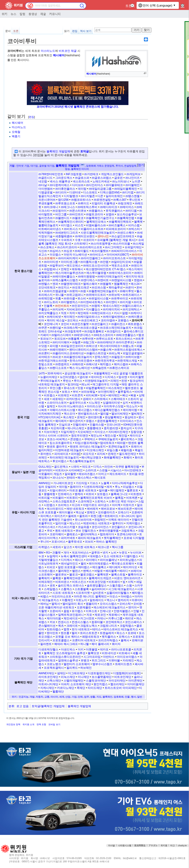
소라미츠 (91, 470)
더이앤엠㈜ (46, 189)
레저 (109, 487)
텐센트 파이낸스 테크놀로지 (88, 446)
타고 (173, 845)
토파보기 (46, 339)
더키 (81, 649)
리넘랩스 (129, 487)
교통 (47, 697)
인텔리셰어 (80, 425)
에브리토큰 (125, 509)
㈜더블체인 (133, 185)
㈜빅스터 (134, 229)
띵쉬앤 (123, 377)
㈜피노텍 (114, 353)
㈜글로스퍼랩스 (102, 178)
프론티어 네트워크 (84, 640)
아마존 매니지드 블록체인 (90, 596)
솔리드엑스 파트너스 (71, 585)
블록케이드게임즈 (100, 578)
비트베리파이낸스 (50, 229)
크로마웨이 (57, 534)
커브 (52, 622)
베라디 (124, 571)
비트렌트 (136, 494)
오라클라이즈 (106, 512)
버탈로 (99, 571)
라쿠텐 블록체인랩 (127, 467)
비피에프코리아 (116, 229)
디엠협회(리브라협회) (127, 673)
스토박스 (100, 501)
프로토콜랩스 (61, 640)
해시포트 (100, 478)
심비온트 (98, 593)
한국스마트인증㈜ (81, 361)
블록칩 (119, 498)
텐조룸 (65, 633)
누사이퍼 (136, 553)
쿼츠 (61, 626)
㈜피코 (57, 357)
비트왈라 (58, 498)
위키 (4, 14)
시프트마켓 (83, 593)
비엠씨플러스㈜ (96, 225)
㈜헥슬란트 (100, 368)
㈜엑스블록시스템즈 (65, 280)
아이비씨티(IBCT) (118, 255)
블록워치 (44, 578)
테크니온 (104, 547)
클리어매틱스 (89, 534)
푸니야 (45, 542)
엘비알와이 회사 (73, 604)
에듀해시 (77, 269)
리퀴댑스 (44, 547)
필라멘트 (46, 644)
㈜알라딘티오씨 (121, 262)
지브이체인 (51, 432)
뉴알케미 (52, 556)
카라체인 (128, 660)
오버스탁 (125, 604)
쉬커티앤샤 (73, 399)
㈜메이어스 (127, 207)
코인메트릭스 (114, 622)
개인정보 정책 (13, 724)
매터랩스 (84, 567)
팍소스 (121, 633)
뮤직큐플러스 (114, 211)
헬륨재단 (58, 691)
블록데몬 (103, 574)
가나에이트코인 (63, 483)
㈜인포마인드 (80, 306)
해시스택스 (85, 478)
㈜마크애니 (51, 207)
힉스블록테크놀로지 (82, 461)
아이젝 (116, 505)
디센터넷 (75, 192)
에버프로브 (108, 509)
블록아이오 (135, 574)
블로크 (74, 574)
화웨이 (128, 457)
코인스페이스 (134, 622)
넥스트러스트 (81, 181)
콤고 (41, 531)
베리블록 (111, 571)
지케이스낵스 (47, 527)
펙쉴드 (139, 450)
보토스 (66, 392)
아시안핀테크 (133, 470)
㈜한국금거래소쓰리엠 (53, 361)
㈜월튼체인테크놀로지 (103, 291)
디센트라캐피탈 (94, 487)
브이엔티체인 (106, 392)
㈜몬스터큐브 (78, 211)
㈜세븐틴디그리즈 (67, 233)
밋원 (80, 388)
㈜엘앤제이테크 (71, 284)
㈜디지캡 (128, 192)
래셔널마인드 (70, 563)
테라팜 (121, 443)
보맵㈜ (110, 214)
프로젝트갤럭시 (54, 668)
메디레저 (115, 567)
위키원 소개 (28, 724)
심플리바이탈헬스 (118, 593)
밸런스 (76, 571)
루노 (118, 487)
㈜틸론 (76, 342)
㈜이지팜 (125, 302)
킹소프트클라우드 (61, 443)
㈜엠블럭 (106, 284)
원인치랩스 (101, 684)
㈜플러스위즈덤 (96, 353)
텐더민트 (52, 633)
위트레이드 (111, 516)
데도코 (86, 467)
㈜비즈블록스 (117, 225)
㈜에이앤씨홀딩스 (64, 276)
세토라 (57, 547)
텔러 (75, 633)
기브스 (94, 483)
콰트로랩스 (135, 324)
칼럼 (22, 14)
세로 (47, 399)
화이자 (116, 644)
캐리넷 (129, 618)
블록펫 (138, 222)
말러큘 (103, 490)
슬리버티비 (99, 589)
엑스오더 (70, 414)
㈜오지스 (64, 287)
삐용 (133, 395)
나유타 (75, 467)
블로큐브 (61, 574)
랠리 (84, 563)
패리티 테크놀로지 (90, 538)
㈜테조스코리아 (103, 335)
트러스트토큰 (89, 633)
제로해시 (114, 615)
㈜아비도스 (97, 255)
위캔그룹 (96, 516)
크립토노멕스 (89, 626)
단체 (80, 697)
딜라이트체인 (114, 196)
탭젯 (66, 629)
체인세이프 (71, 618)
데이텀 (63, 487)
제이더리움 (54, 618)
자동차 (39, 697)
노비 (114, 553)
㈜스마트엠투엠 (101, 244)
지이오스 (100, 432)
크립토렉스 (128, 531)
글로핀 (118, 178)
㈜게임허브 (134, 174)
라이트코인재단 (48, 677)
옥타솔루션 (116, 287)
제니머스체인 (76, 428)
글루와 (96, 553)
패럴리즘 (126, 450)
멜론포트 (133, 490)
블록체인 (108, 697)
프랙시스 (124, 637)
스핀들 (103, 470)
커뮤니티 (55, 14)
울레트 (72, 516)
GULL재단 (45, 467)
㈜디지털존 (88, 196)
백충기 (16, 136)
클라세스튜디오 (134, 331)
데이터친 (96, 377)
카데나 (101, 618)
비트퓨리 (72, 498)
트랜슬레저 (107, 633)
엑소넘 (80, 512)
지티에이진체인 (118, 432)
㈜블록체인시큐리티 (71, 222)
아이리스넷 (94, 406)
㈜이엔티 (111, 302)
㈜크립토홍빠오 (94, 331)
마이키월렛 (137, 377)
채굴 (43, 14)
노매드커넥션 (101, 181)
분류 (11, 706)
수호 (78, 240)
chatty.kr (182, 845)
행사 (134, 697)
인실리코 (65, 425)
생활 (93, 697)
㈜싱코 (68, 251)
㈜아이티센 (51, 262)
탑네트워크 (107, 443)
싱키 (125, 403)
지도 (99, 697)
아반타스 (109, 657)
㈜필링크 (117, 357)
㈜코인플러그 (100, 324)
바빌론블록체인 (96, 388)
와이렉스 (46, 516)
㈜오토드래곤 (81, 287)
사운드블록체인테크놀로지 (98, 233)
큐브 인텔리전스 (86, 531)
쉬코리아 (89, 240)
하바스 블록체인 (106, 542)
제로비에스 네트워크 (96, 523)
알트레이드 (97, 600)
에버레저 (92, 509)
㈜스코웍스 (47, 247)
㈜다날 (43, 185)
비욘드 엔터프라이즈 (127, 578)
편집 (75, 31)
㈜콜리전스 (118, 324)
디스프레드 (90, 192)
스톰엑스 (66, 589)
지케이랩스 (133, 523)
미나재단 (84, 677)
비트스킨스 (79, 582)
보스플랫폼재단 (102, 677)
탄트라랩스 (54, 629)
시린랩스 (50, 505)
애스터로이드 (55, 509)
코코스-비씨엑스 (57, 439)
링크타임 (73, 384)
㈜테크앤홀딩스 (126, 335)
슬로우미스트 (78, 403)
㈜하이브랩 (133, 357)
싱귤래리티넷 (111, 403)
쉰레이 (87, 399)
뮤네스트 (69, 388)
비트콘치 (77, 395)
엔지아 (133, 607)
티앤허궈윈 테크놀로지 (70, 450)
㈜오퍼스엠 (99, 287)
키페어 (45, 335)
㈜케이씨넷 (54, 317)
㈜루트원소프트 (65, 203)
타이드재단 (95, 688)
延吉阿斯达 (140, 845)
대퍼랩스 (95, 556)
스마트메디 (81, 244)
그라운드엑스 (64, 178)
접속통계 (158, 854)
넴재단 (61, 673)
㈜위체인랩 (46, 298)
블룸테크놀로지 (48, 225)
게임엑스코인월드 (112, 174)
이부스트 (91, 611)
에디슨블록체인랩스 (107, 410)
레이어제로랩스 (99, 563)
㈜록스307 (120, 200)
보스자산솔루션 (127, 214)
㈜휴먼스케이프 (119, 368)
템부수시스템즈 (102, 664)
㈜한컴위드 (62, 364)
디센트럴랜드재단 (99, 673)
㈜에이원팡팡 (86, 276)
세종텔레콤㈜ (64, 236)
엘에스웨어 (90, 284)
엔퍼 (55, 284)
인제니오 (105, 611)
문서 (8, 31)
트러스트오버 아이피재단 (121, 688)
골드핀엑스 (61, 467)
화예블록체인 (112, 457)
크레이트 (72, 626)
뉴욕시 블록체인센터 (74, 556)
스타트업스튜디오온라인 (65, 657)
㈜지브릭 (58, 309)
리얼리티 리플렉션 (103, 203)
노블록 (105, 483)
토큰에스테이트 (127, 534)
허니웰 (85, 644)
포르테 (132, 633)
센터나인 (103, 236)
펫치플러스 (109, 637)
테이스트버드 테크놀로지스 (121, 629)
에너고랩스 (85, 410)
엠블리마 (91, 604)
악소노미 (132, 406)
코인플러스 (118, 527)
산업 (68, 697)
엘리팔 (104, 414)
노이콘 (136, 181)
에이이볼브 (66, 512)
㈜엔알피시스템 (121, 280)
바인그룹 (61, 214)
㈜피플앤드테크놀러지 (78, 357)
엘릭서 (56, 604)
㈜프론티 (44, 353)
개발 (32, 697)
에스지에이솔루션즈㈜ (70, 273)
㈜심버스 (55, 251)
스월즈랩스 (116, 585)
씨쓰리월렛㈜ (100, 251)
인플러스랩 (97, 425)
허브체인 (86, 668)
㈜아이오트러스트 (114, 258)
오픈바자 (55, 611)
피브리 (89, 542)
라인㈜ (109, 467)
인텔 (136, 611)
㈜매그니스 (68, 207)
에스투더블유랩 (96, 273)
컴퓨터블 (97, 622)
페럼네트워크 (91, 637)
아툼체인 (67, 600)
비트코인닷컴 (97, 582)
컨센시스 (64, 622)
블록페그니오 (119, 494)
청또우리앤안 (80, 436)
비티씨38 (92, 395)
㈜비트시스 (71, 229)
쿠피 (50, 531)
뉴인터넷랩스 (68, 377)
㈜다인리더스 (94, 185)
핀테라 (71, 478)
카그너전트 (87, 618)
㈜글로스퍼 (82, 178)
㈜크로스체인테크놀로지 (116, 328)
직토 (64, 313)
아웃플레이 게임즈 (50, 474)
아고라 (76, 505)
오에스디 (123, 512)
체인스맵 (110, 436)
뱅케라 (79, 494)
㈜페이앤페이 (58, 350)
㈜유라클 (69, 298)
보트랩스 (103, 494)
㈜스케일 (138, 244)
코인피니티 (135, 527)
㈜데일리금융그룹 (100, 189)
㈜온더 (130, 287)
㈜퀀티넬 (55, 328)
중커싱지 (126, 428)
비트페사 (124, 653)
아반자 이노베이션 (75, 255)
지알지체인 (68, 432)
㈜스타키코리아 (67, 247)
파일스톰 (112, 450)
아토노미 (81, 600)
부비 (76, 392)
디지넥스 (110, 377)
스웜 (129, 585)
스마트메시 (101, 399)
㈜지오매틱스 (131, 309)
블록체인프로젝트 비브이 (96, 498)
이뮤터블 (114, 660)
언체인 (65, 269)
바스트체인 (115, 388)
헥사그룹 (118, 547)
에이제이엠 (130, 410)
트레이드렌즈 (124, 664)
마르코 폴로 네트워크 (83, 490)
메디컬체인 (117, 490)
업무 (87, 697)
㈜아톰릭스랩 (89, 262)
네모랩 (43, 181)
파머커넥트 (68, 538)
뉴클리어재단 (49, 377)
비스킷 (79, 225)
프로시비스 (59, 542)
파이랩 (54, 346)
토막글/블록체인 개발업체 (48, 706)
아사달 (111, 845)
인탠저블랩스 (122, 611)
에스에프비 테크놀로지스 (110, 607)
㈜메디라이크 (109, 207)
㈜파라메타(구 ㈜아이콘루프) (116, 342)
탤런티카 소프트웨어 (77, 664)
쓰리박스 (64, 505)
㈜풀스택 (106, 350)
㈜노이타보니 (121, 181)
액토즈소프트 (120, 265)
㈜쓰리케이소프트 (91, 247)
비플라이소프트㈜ (92, 229)
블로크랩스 (87, 574)
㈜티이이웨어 (61, 342)
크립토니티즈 (109, 626)
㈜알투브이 (57, 265)
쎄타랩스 (138, 593)
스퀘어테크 (118, 399)
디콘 (100, 196)
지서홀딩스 (93, 309)
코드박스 (73, 320)
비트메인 (64, 395)
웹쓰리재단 (117, 684)
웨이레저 (61, 421)
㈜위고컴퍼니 (75, 295)
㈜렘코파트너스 (81, 200)
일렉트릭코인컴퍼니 (71, 615)
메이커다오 (130, 567)
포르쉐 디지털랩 (134, 538)
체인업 (123, 436)
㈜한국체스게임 (127, 361)
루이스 (78, 381)
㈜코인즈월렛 (80, 324)
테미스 (97, 629)
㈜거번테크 (91, 174)
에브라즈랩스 (87, 474)
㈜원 (83, 291)
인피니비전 (114, 425)
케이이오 (135, 436)
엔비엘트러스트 (88, 414)
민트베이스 (65, 494)
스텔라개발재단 (74, 681)
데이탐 (82, 189)
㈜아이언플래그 (91, 258)
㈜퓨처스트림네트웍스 (128, 350)
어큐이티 (137, 600)
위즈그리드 (99, 660)
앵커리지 (123, 600)
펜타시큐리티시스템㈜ (84, 350)
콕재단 (81, 688)
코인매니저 (51, 324)
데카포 (104, 649)
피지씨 (101, 454)
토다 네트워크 (81, 629)
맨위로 (183, 854)
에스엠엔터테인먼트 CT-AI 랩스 (106, 269)
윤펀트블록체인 (107, 421)
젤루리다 (118, 523)
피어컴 (75, 454)
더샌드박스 (68, 649)
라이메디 (92, 560)
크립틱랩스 (127, 626)
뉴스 (13, 14)
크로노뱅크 (54, 664)
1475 (42, 373)
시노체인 (94, 403)
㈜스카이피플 (122, 244)
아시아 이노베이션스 (71, 406)
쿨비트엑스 (128, 439)
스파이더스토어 (57, 403)
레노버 (86, 384)
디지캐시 (67, 560)
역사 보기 (86, 31)
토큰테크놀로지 (118, 446)
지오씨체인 (85, 432)
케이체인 (69, 317)
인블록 (48, 306)
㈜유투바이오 (120, 298)
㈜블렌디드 (62, 218)
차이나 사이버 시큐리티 (53, 436)
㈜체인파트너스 (101, 313)
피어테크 (44, 357)
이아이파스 (127, 421)
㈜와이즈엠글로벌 (55, 291)
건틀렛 (56, 553)
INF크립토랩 (74, 174)
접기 (141, 165)
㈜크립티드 (114, 331)
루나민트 (135, 200)
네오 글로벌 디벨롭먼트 (128, 373)
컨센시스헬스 (80, 622)
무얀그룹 (55, 388)
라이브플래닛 (109, 560)
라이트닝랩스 (128, 560)
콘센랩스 (76, 439)
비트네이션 (109, 653)
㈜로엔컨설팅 (102, 200)
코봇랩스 (123, 320)
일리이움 (61, 523)
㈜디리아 (61, 192)
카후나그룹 (115, 618)
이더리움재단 (136, 684)
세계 (62, 697)
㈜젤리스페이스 (132, 306)
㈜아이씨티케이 (68, 258)
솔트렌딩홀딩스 (97, 585)
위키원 (164, 845)
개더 (66, 553)
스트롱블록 (82, 589)
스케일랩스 (51, 589)
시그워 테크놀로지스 (122, 589)
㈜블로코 (78, 218)
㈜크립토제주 (73, 331)
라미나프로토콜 (121, 649)
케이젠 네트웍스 (85, 547)
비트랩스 (50, 395)
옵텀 (66, 611)
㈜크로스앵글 (89, 328)
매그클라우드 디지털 (106, 384)
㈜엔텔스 (44, 284)
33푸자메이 (55, 373)
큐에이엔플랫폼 (109, 531)
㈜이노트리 (51, 302)
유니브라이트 (83, 520)
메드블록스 (99, 567)
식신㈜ (43, 251)
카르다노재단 (66, 688)
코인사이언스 (100, 527)
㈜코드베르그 (90, 320)
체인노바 (96, 436)
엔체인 (91, 512)
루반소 (67, 381)
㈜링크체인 (125, 203)
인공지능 (24, 697)
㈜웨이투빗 (127, 291)
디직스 (98, 467)
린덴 (124, 381)
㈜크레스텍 (71, 328)
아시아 (54, 697)
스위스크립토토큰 (64, 501)
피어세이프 (61, 454)
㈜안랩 (104, 262)
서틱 (131, 582)
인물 (127, 697)
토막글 (85, 151)
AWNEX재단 (46, 673)
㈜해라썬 (78, 364)
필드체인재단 (128, 454)
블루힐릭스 (125, 392)
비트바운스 (62, 582)
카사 (117, 313)
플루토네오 (75, 542)
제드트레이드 (118, 474)
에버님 (45, 604)
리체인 (115, 381)
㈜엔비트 (103, 280)
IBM (41, 553)
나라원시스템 (125, 845)
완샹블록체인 (113, 417)
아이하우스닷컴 (114, 406)
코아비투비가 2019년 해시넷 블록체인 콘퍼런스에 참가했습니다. (78, 107)
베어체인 (114, 395)
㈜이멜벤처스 (69, 302)
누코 (41, 556)
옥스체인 (69, 417)
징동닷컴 (136, 432)
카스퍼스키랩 (67, 527)
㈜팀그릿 (89, 342)
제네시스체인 (111, 306)
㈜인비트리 (62, 306)
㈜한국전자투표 (105, 361)
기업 (12, 166)
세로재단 (58, 399)
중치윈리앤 (111, 428)
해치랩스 (106, 364)
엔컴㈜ (138, 280)
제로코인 (100, 615)
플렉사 (125, 640)
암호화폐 (119, 697)
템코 (141, 335)
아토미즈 (129, 505)
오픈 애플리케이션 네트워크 (56, 607)
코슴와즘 (84, 527)
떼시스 (79, 560)
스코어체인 (85, 501)
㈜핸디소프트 (58, 368)
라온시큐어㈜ (47, 200)
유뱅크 (85, 660)
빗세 (103, 395)
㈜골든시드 (46, 178)
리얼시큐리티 (58, 490)
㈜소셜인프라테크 (123, 236)
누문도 (123, 553)
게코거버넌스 (80, 553)
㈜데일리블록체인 (126, 189)
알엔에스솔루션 (68, 660)
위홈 (58, 298)
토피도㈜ (60, 339)
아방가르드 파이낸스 (96, 505)
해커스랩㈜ (121, 364)
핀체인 (112, 454)
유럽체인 (100, 520)
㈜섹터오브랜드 (85, 236)
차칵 (72, 313)
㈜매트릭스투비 (87, 207)
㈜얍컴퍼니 (51, 269)
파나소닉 (58, 478)
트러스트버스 (124, 339)
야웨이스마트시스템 (62, 410)
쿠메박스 (90, 439)
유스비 (82, 298)
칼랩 (125, 313)
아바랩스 (126, 596)
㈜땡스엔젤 (133, 196)
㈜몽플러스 (96, 211)
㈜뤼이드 (84, 203)
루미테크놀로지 (50, 381)
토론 (129, 6)
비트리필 (44, 498)
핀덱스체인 (102, 357)
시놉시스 (116, 470)
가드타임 (81, 483)
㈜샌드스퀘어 (126, 233)
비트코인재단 (123, 677)
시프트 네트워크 (63, 593)
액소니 (111, 600)
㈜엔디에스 (88, 280)
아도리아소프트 (61, 596)
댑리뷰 (84, 377)
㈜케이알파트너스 (89, 317)
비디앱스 (67, 225)
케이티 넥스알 (56, 320)
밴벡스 (87, 571)
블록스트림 (118, 574)
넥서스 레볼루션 (60, 181)
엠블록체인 (121, 284)
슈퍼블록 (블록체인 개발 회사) (116, 240)
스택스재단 (54, 681)
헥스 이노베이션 (80, 368)
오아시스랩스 (108, 604)
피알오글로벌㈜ (133, 353)
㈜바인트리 (76, 214)
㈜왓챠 (74, 291)
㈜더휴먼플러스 (65, 189)
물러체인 (64, 571)
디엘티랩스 (131, 556)
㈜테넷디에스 (82, 335)
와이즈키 (60, 516)
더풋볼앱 (92, 649)
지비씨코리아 (75, 309)
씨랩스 (45, 596)
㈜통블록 (74, 339)
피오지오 (89, 454)
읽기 (67, 31)
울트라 (84, 516)
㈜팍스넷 (92, 346)
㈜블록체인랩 (126, 218)
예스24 (135, 284)
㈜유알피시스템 (99, 298)
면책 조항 (41, 724)
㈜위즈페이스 (131, 295)
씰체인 (51, 406)
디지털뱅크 (71, 196)
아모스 (114, 596)
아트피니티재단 (48, 684)
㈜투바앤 (88, 339)
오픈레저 (137, 512)
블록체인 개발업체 (58, 151)
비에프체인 (46, 582)
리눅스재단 (68, 677)
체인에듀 (83, 313)
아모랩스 (55, 255)
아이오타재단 (117, 681)
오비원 (138, 604)
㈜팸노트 (128, 346)
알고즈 (68, 547)
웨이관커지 (76, 421)
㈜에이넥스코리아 (120, 273)
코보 (41, 439)
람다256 (63, 200)
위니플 (60, 295)
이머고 (102, 474)
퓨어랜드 (46, 454)
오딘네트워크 (47, 287)
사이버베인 (76, 470)
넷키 (105, 553)
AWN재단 (45, 483)
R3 (48, 553)
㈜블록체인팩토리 (120, 222)
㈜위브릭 (114, 295)
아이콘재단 (135, 681)
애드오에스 (74, 265)
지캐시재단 (47, 688)
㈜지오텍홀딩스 (48, 313)
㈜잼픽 (96, 306)
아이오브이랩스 (127, 657)
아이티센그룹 (69, 262)
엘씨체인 (137, 414)
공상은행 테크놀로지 (78, 373)
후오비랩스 (60, 461)
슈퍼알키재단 (133, 247)
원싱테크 (130, 417)
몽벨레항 (50, 494)
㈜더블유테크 (114, 185)
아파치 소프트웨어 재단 (76, 684)
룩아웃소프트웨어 (123, 563)
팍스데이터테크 (110, 346)
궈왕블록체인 (102, 373)
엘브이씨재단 (120, 414)
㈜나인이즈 (133, 178)
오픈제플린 (84, 607)
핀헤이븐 (138, 640)
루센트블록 (46, 203)
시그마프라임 (92, 657)
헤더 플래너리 (100, 644)
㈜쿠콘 (43, 328)
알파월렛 (70, 474)
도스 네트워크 (113, 556)
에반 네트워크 (75, 509)
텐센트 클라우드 (57, 446)
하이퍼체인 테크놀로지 (64, 457)
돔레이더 (76, 487)
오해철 (16, 132)
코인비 (65, 324)
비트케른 (132, 498)
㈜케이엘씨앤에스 (114, 317)
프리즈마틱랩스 (108, 640)
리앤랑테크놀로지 (96, 381)
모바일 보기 (54, 724)
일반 (140, 697)
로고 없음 (23, 706)
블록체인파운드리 (75, 578)
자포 (89, 615)
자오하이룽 (58, 428)
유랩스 (90, 421)
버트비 (90, 494)
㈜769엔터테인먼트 (51, 174)
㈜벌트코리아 (94, 214)
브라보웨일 (88, 392)
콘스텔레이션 (47, 626)
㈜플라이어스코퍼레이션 (68, 353)
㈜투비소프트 (105, 339)
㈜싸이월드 (82, 251)
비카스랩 (134, 225)
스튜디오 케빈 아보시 (122, 501)
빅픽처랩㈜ (46, 233)
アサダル (153, 845)
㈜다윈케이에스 (60, 185)
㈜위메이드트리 (96, 295)
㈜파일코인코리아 (72, 346)
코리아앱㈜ (108, 320)
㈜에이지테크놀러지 (110, 276)
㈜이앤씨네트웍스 (92, 302)
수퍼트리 (67, 240)
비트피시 (61, 470)
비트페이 (114, 582)
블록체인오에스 (96, 222)
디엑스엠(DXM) (110, 192)
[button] (141, 165)
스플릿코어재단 (96, 681)
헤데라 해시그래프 (66, 644)
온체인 (81, 417)
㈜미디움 (131, 211)
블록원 (57, 578)
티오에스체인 (96, 450)
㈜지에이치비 (111, 309)
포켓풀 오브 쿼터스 (67, 637)
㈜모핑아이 (60, 211)
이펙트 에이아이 (119, 520)
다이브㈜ (78, 185)
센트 (52, 585)
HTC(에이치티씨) (49, 417)
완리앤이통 (95, 417)
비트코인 (64, 51)
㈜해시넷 (92, 364)
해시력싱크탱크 (91, 457)
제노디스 (75, 523)
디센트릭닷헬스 (48, 649)
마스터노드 (48, 51)
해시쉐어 (91, 74)
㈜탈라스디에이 (61, 335)
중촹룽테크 (94, 428)
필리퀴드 (72, 668)
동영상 (33, 14)
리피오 (51, 567)
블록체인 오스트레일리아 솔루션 (65, 653)
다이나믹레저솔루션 (125, 483)
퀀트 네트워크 (64, 531)
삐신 (125, 395)
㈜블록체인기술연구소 (100, 218)
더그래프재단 (77, 673)
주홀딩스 (44, 309)
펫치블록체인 (112, 538)
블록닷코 (93, 653)
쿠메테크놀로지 (108, 439)
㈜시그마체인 (113, 247)
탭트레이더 (107, 534)
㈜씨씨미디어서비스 (124, 251)
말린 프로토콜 (67, 567)
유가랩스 (77, 611)
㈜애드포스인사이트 (96, 265)
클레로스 (72, 534)
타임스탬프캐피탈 (86, 443)
